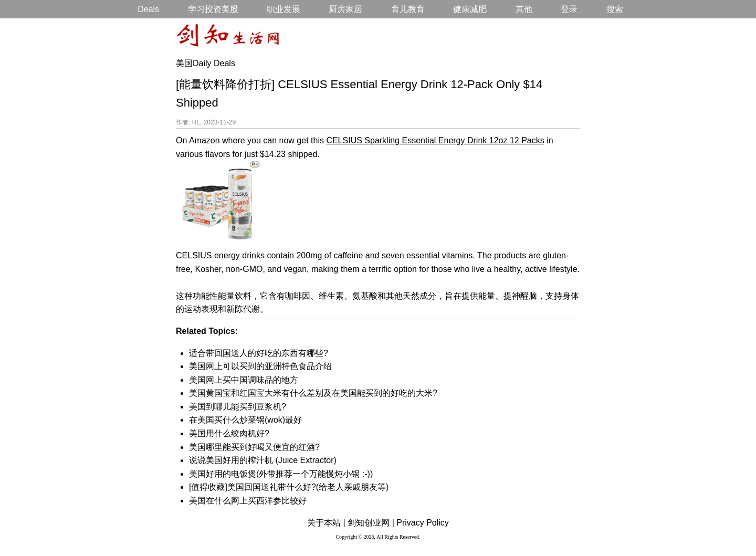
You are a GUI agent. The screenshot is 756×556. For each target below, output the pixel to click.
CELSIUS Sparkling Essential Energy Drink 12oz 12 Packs (435, 140)
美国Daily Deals (206, 63)
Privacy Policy (423, 523)
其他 (524, 9)
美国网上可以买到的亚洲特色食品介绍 (260, 366)
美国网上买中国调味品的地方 (244, 380)
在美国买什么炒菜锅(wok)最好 (245, 420)
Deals (148, 9)
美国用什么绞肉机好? (229, 433)
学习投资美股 (213, 9)
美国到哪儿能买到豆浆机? (238, 407)
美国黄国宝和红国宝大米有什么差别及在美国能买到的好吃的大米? (313, 393)
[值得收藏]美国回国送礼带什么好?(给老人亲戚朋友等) (289, 487)
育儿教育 (408, 9)
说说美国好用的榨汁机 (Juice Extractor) (263, 460)
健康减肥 (470, 9)
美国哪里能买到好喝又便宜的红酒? (254, 447)
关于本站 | (326, 523)
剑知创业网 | (371, 523)
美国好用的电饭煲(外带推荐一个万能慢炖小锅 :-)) (281, 474)
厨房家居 (345, 9)
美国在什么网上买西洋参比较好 (248, 501)
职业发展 (283, 9)
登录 (569, 9)
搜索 (615, 9)
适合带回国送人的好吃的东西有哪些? (259, 353)
